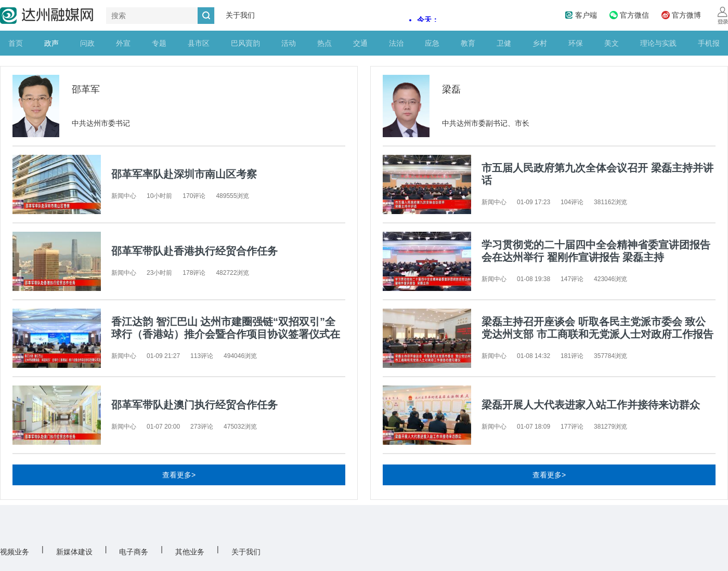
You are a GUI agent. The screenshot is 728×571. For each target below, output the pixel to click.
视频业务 (15, 552)
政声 (51, 43)
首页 (16, 43)
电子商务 (134, 552)
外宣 (123, 43)
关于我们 (240, 15)
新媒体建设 (74, 552)
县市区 (199, 43)
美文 (612, 43)
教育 (468, 43)
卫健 (504, 43)
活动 (289, 43)
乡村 (540, 43)
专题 (159, 43)
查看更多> (179, 475)
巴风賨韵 (245, 43)
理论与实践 (658, 43)
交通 (360, 43)
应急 (432, 43)
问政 (87, 43)
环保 (576, 43)
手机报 (709, 43)
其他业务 (190, 552)
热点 (324, 43)
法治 (396, 43)
